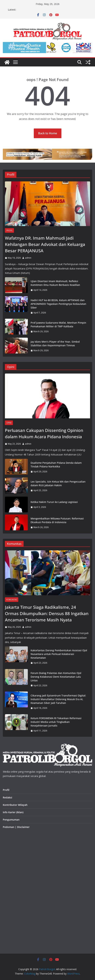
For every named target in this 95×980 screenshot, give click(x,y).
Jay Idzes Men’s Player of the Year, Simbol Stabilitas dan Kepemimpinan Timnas (55, 343)
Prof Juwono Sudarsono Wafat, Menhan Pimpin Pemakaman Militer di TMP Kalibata (58, 324)
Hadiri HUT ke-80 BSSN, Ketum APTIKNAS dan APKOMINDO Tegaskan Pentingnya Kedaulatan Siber (58, 304)
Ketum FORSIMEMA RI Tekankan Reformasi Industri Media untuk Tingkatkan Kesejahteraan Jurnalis (56, 722)
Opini (9, 423)
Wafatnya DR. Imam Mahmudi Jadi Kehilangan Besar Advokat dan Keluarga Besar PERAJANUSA (45, 244)
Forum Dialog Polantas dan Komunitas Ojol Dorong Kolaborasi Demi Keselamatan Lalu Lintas (56, 677)
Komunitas (12, 600)
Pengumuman (11, 820)
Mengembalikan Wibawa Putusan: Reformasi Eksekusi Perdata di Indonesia (57, 520)
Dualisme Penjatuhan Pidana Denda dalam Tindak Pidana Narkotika (56, 465)
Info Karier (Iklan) (13, 812)
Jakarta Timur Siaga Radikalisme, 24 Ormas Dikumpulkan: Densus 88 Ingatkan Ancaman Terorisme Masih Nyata (47, 613)
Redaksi (7, 797)
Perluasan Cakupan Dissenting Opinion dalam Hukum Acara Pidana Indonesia (44, 433)
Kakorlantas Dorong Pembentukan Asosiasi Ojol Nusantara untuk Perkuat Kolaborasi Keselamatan (59, 654)
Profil (9, 230)
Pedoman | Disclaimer (16, 827)
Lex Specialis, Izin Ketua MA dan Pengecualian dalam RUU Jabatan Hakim (58, 483)
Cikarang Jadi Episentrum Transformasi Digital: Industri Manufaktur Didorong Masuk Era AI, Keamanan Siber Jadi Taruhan (58, 699)
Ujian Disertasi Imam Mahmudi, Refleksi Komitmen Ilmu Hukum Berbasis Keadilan (55, 283)
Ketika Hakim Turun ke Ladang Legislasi (54, 502)
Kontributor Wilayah (15, 805)
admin (28, 258)
